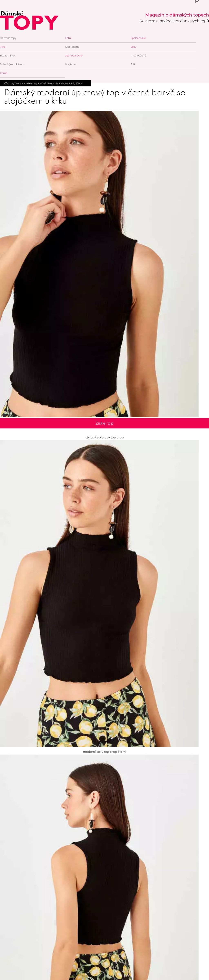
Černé (4, 73)
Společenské (138, 38)
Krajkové (70, 64)
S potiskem (72, 47)
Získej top (104, 423)
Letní (68, 38)
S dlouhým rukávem (12, 64)
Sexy (133, 47)
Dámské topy (8, 38)
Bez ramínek (8, 56)
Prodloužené (138, 56)
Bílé (133, 64)
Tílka (3, 47)
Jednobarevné (74, 56)
